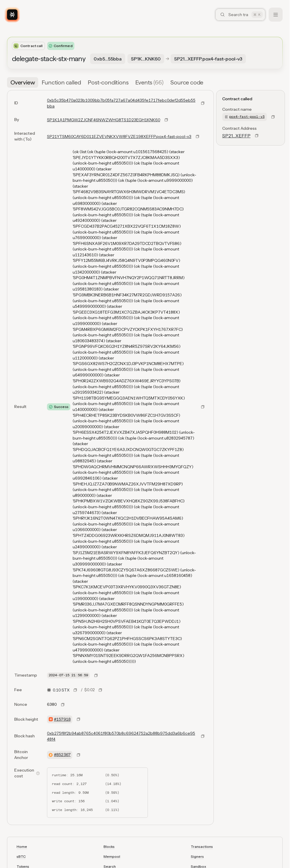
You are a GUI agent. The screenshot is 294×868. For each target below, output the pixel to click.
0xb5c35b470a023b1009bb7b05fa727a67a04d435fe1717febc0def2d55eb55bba (121, 103)
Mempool (112, 856)
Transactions (202, 847)
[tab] (23, 82)
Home (22, 847)
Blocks (109, 847)
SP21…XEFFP (236, 136)
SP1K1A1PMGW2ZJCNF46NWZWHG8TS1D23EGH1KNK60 (104, 120)
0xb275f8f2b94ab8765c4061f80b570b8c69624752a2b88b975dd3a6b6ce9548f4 (121, 736)
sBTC (21, 856)
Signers (197, 856)
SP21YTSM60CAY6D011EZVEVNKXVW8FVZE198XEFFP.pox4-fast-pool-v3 (119, 136)
